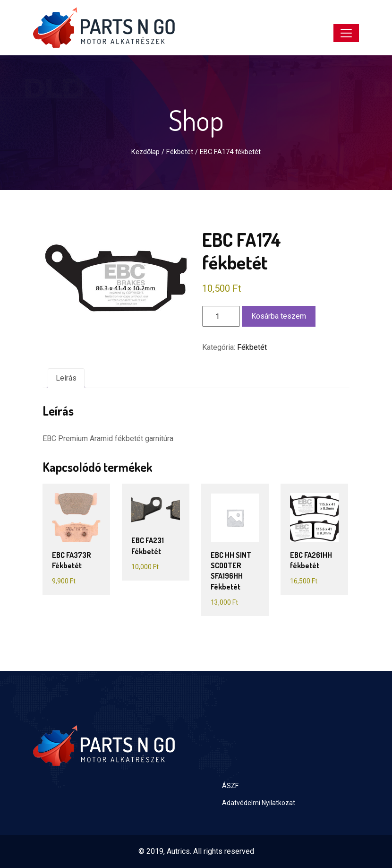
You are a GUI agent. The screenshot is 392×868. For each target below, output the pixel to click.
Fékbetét (180, 152)
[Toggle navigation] (346, 33)
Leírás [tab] (66, 378)
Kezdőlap (145, 152)
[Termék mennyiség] (221, 316)
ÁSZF (230, 786)
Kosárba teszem (279, 316)
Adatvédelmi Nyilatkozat (259, 803)
